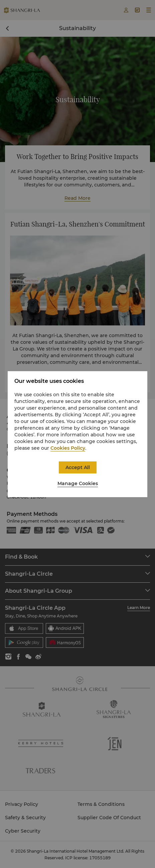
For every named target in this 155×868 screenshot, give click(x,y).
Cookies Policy (68, 448)
